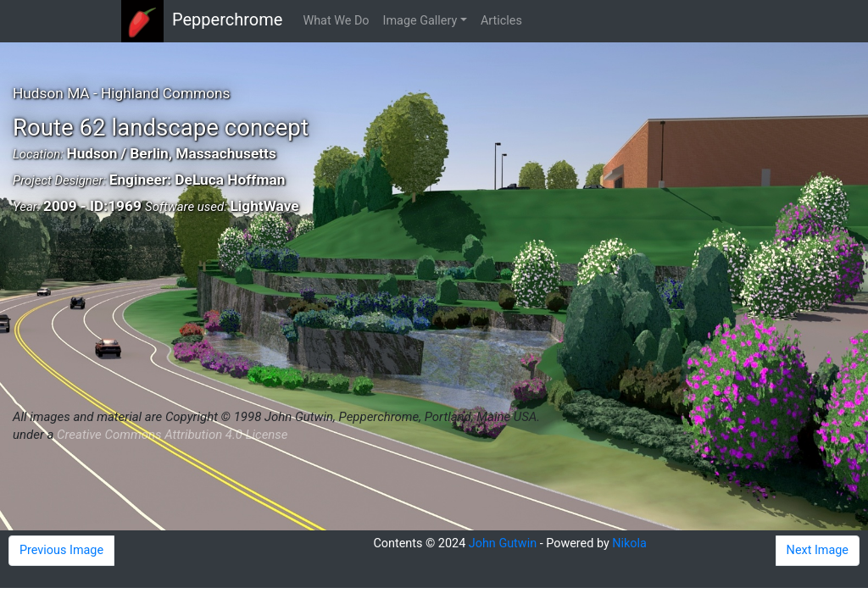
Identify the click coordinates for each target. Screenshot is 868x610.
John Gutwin (503, 543)
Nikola (629, 543)
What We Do (336, 21)
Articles (501, 21)
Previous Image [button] (61, 550)
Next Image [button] (818, 550)
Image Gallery (420, 21)
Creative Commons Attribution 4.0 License (172, 435)
